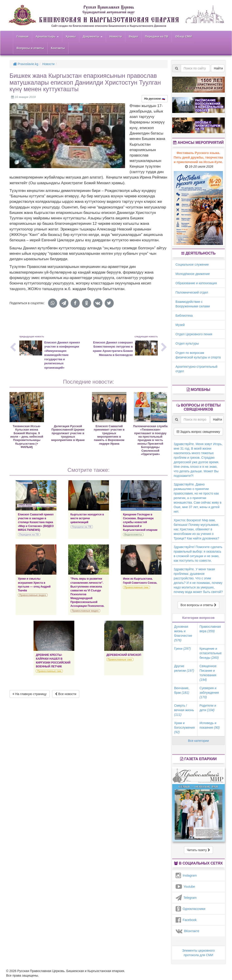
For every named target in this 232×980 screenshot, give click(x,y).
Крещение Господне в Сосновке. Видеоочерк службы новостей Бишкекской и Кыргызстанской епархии (140, 522)
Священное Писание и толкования (208, 673)
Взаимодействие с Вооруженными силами (193, 304)
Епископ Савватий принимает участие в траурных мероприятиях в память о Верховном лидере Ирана (109, 435)
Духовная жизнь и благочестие (183, 633)
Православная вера (210, 629)
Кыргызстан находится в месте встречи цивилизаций (87, 518)
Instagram (186, 875)
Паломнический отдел (192, 292)
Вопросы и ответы (30, 48)
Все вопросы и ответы (198, 605)
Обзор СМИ (183, 36)
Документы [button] (93, 36)
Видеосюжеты (133, 534)
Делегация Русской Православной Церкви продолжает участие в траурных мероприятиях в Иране (68, 433)
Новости (116, 36)
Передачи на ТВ (157, 36)
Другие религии (184, 668)
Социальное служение (192, 265)
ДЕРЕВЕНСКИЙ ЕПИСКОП (124, 655)
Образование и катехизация (196, 283)
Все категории (198, 741)
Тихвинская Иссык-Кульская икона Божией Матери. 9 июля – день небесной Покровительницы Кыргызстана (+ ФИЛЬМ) (27, 437)
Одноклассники (191, 909)
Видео (133, 36)
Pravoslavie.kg (26, 64)
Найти (218, 68)
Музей (180, 325)
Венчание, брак (182, 690)
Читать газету (198, 850)
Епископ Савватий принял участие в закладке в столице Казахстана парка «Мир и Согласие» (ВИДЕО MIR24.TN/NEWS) (36, 522)
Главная (23, 36)
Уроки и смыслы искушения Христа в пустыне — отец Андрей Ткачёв (34, 584)
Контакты (58, 48)
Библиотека (184, 316)
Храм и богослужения (185, 728)
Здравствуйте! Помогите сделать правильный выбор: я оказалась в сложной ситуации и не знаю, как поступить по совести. (198, 554)
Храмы (71, 36)
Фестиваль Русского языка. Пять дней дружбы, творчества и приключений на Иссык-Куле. (198, 157)
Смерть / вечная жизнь (184, 710)
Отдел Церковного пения (194, 334)
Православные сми (136, 587)
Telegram (186, 898)
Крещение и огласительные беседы (210, 653)
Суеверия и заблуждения (209, 693)
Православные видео (33, 595)
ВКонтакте (187, 931)
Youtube (185, 887)
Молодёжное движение (193, 274)
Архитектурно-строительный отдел (197, 369)
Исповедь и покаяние (209, 725)
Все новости (66, 694)
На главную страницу (30, 694)
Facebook (186, 920)
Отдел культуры (187, 343)
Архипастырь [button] (47, 36)
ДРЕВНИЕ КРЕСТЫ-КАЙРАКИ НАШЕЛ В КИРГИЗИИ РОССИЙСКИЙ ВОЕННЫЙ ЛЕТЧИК (53, 661)
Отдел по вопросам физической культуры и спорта (198, 355)
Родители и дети (208, 708)
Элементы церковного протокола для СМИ (198, 953)
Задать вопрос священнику (198, 432)
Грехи (182, 649)
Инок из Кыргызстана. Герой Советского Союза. (140, 581)
